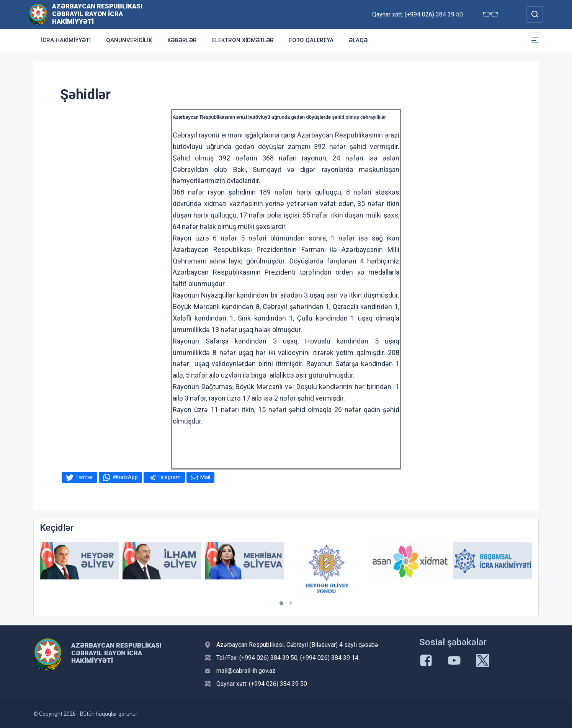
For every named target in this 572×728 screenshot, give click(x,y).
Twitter (84, 477)
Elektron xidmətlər (243, 40)
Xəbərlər (182, 40)
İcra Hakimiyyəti (66, 40)
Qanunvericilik (129, 40)
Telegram (169, 477)
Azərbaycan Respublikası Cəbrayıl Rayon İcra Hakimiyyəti (97, 14)
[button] (281, 603)
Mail (205, 477)
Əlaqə (358, 40)
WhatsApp (125, 477)
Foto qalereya (311, 40)
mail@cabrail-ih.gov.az (246, 671)
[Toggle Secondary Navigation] (535, 40)
